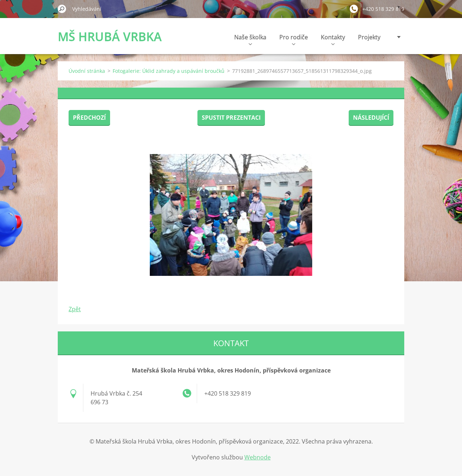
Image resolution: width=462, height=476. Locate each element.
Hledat (62, 9)
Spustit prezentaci (231, 118)
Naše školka (250, 39)
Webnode (258, 457)
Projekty (369, 37)
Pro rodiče (294, 39)
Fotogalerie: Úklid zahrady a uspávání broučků (169, 71)
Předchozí (89, 118)
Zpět (75, 309)
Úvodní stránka (87, 71)
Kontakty (333, 39)
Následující (371, 118)
